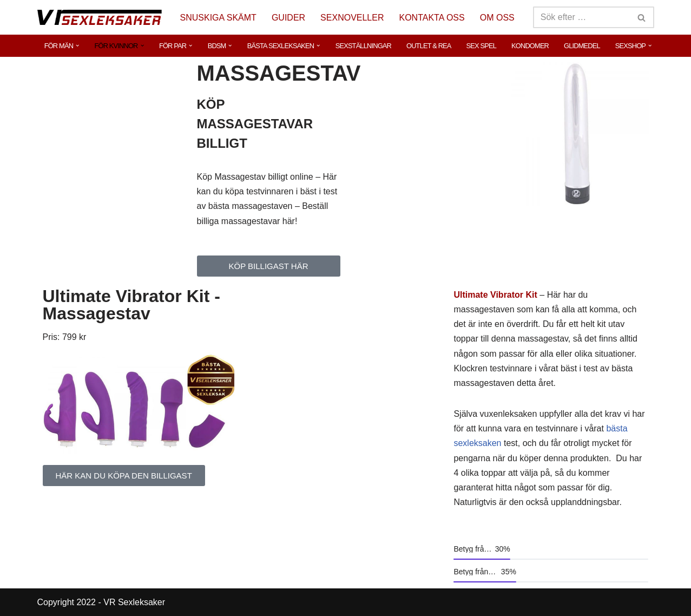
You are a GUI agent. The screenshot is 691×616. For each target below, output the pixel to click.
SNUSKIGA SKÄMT (218, 18)
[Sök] (581, 17)
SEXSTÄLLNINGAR (363, 46)
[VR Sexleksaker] (100, 17)
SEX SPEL (482, 46)
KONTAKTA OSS (432, 18)
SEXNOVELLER (352, 18)
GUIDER (288, 18)
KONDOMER (530, 46)
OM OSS (497, 18)
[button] (77, 45)
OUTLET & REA (429, 46)
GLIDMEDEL (582, 46)
